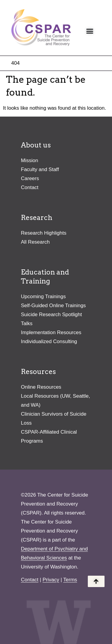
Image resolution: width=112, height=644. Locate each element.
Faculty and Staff (40, 169)
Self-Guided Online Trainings (53, 306)
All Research (35, 242)
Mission (30, 160)
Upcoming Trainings (43, 297)
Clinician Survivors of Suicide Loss (54, 418)
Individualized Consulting (49, 341)
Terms (70, 580)
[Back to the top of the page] (96, 581)
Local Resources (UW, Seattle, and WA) (55, 401)
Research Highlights (44, 233)
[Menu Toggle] (90, 31)
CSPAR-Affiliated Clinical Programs (49, 436)
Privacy (51, 580)
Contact (30, 187)
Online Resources (41, 387)
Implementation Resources (51, 332)
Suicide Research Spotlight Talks (51, 319)
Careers (30, 178)
